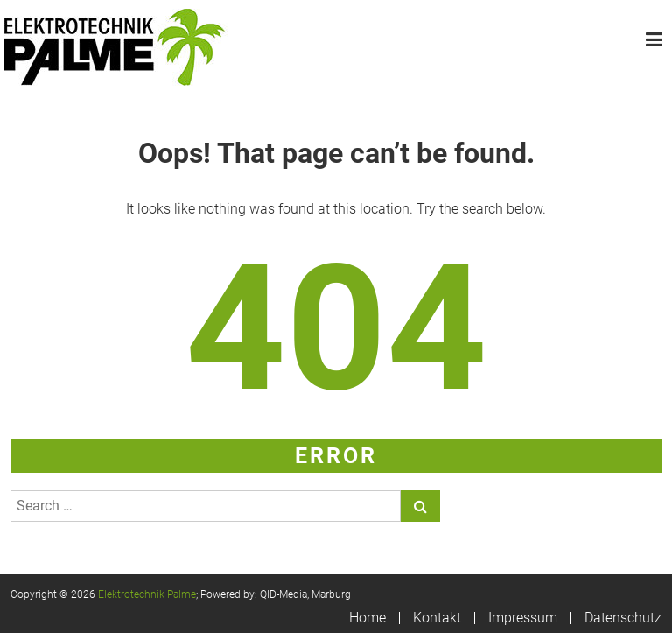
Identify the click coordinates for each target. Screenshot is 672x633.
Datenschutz (623, 618)
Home (367, 618)
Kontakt (437, 618)
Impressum (523, 618)
